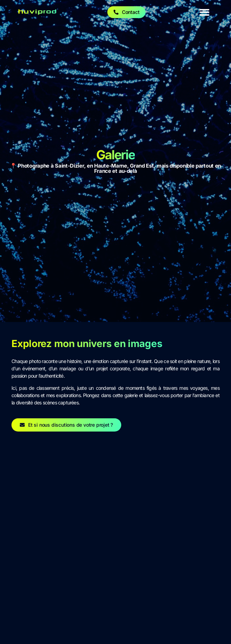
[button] (204, 12)
